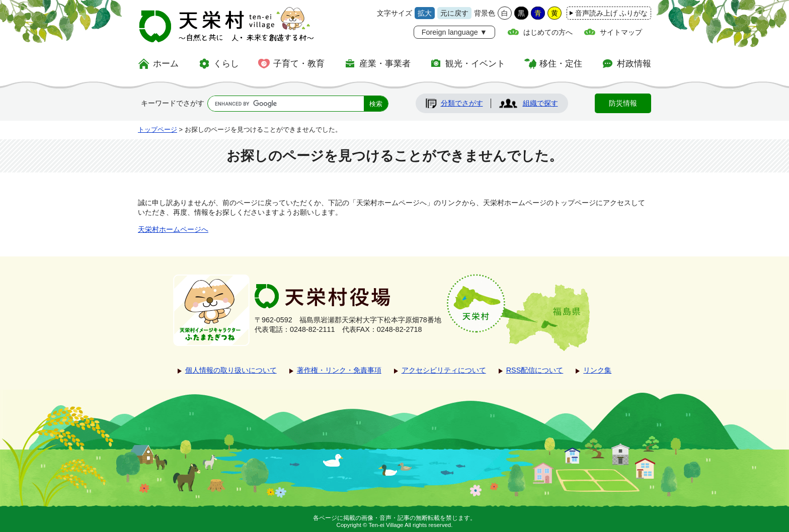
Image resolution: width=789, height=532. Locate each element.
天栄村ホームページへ (173, 229)
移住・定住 (561, 63)
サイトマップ (621, 32)
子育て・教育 (299, 63)
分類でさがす (462, 103)
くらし (226, 63)
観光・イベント (475, 63)
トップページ (157, 129)
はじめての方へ (548, 32)
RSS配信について (535, 370)
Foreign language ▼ (454, 32)
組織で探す (540, 103)
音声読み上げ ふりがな (611, 13)
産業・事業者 (385, 63)
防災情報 (623, 103)
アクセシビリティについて (444, 370)
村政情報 (634, 63)
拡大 (425, 13)
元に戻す (454, 13)
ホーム (166, 63)
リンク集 (597, 370)
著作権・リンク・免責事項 (339, 370)
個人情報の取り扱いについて (231, 370)
